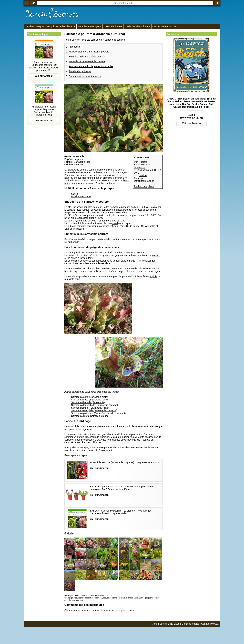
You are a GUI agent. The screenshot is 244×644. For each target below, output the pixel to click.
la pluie (153, 276)
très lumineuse (142, 166)
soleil (115, 223)
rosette (143, 162)
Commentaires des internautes (85, 76)
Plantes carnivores (92, 40)
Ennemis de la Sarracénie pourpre (87, 61)
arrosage (78, 207)
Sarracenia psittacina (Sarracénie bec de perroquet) (98, 413)
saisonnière (146, 170)
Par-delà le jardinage (80, 71)
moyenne (149, 181)
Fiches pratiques (36, 26)
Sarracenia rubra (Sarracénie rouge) (90, 416)
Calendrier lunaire (113, 26)
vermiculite (79, 229)
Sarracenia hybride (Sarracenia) (88, 402)
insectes (156, 255)
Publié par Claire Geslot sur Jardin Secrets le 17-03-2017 (89, 596)
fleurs (126, 181)
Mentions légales (190, 624)
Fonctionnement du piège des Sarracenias (91, 66)
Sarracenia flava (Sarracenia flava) (89, 400)
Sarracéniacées (82, 162)
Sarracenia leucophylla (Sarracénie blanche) (95, 405)
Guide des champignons (138, 26)
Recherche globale (144, 186)
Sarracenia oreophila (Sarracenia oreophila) (94, 410)
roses (67, 183)
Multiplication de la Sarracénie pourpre (89, 52)
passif (145, 178)
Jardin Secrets (72, 40)
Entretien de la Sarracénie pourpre (87, 57)
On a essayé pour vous (165, 26)
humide (143, 175)
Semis (74, 194)
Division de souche (81, 196)
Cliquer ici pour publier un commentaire (85, 610)
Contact (205, 624)
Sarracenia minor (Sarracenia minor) (90, 408)
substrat (71, 210)
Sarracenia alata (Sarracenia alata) (90, 397)
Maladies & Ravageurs (90, 26)
